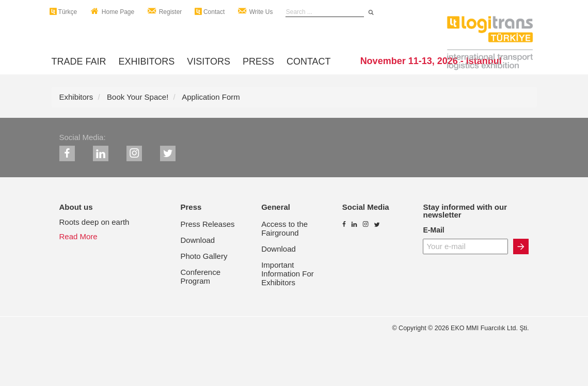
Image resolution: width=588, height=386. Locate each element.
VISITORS (209, 61)
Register (164, 12)
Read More (78, 236)
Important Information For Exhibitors (288, 274)
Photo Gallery (204, 256)
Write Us (255, 12)
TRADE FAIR (79, 61)
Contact (210, 12)
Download (198, 240)
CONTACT (309, 61)
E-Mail (433, 230)
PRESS (258, 61)
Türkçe (63, 12)
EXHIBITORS (147, 61)
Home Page (112, 12)
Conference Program (201, 276)
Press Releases (208, 224)
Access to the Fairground (284, 228)
